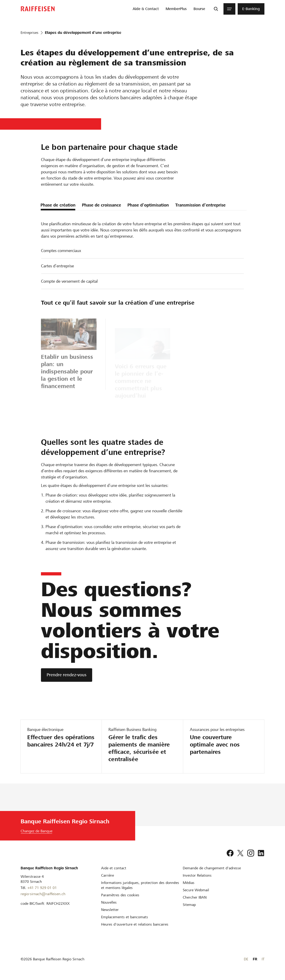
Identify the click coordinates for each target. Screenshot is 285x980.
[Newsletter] (110, 910)
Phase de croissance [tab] (101, 205)
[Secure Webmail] (196, 890)
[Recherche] (216, 9)
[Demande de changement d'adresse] (212, 868)
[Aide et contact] (114, 868)
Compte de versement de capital (69, 281)
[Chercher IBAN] (195, 897)
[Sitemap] (189, 905)
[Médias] (189, 883)
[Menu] (229, 9)
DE (246, 959)
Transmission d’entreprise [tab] (200, 205)
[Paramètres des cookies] (120, 895)
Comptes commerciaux (61, 251)
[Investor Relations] (197, 875)
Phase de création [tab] (58, 205)
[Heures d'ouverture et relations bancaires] (135, 924)
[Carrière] (108, 875)
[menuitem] (146, 9)
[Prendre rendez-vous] (67, 675)
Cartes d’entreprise (57, 266)
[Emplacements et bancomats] (125, 917)
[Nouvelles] (109, 902)
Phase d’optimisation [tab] (148, 205)
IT (263, 959)
